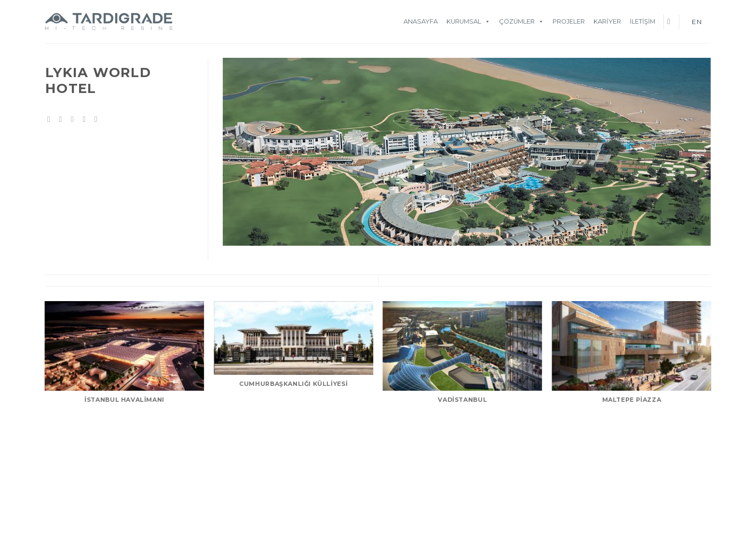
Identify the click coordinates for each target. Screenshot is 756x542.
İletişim (642, 21)
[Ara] (671, 21)
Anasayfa (421, 21)
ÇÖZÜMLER (521, 21)
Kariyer (607, 21)
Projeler (569, 21)
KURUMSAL (468, 21)
